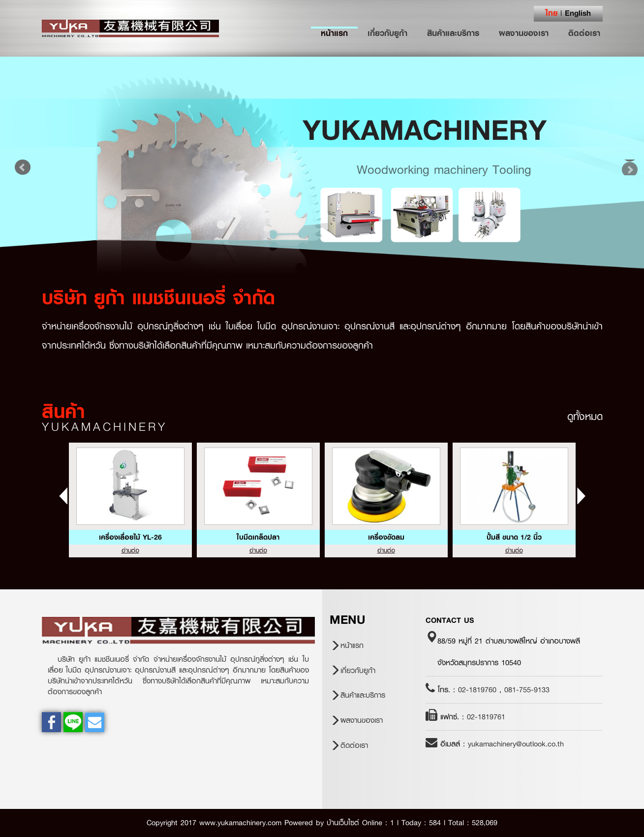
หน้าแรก (339, 33)
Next (621, 167)
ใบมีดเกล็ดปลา (258, 537)
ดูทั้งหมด (585, 417)
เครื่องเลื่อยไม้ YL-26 (130, 537)
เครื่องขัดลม (386, 537)
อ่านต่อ (130, 550)
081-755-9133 (527, 690)
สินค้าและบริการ (453, 33)
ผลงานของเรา (524, 33)
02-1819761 (486, 717)
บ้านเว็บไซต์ (343, 823)
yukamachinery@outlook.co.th (516, 744)
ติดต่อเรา (584, 33)
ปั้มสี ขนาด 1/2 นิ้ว (514, 537)
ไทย (552, 13)
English (578, 13)
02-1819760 (477, 690)
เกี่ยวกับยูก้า (387, 33)
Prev (23, 167)
